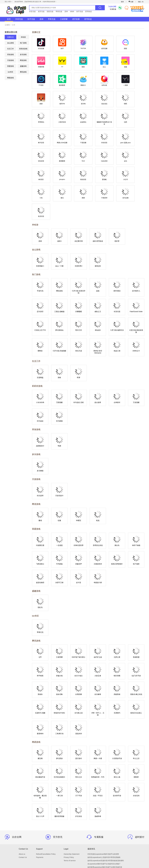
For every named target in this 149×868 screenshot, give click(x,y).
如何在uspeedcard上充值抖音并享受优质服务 (104, 822)
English (81, 851)
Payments (40, 822)
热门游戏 (23, 43)
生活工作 (10, 49)
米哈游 (23, 37)
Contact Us (23, 822)
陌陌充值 (50, 12)
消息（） (141, 2)
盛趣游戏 (23, 66)
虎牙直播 (76, 19)
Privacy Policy (69, 822)
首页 (9, 19)
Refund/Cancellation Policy (46, 819)
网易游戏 (10, 78)
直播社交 (10, 37)
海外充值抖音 (92, 835)
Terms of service (70, 825)
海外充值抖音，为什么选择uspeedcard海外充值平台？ (107, 838)
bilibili (72, 12)
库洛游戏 (10, 54)
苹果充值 (59, 12)
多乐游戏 (23, 54)
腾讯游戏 (23, 72)
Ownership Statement (72, 819)
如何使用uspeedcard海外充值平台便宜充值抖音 (105, 832)
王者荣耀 (64, 19)
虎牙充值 (41, 12)
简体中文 (74, 851)
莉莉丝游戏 (23, 49)
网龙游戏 (23, 60)
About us (22, 819)
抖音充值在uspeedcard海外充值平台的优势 (103, 819)
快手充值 (80, 12)
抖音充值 (32, 12)
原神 (66, 12)
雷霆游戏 (10, 66)
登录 (122, 2)
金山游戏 (10, 43)
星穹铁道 (88, 12)
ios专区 (10, 72)
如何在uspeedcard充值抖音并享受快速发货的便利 (106, 825)
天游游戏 (10, 60)
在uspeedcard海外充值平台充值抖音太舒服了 (104, 828)
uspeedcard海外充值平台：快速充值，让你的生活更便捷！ (109, 841)
